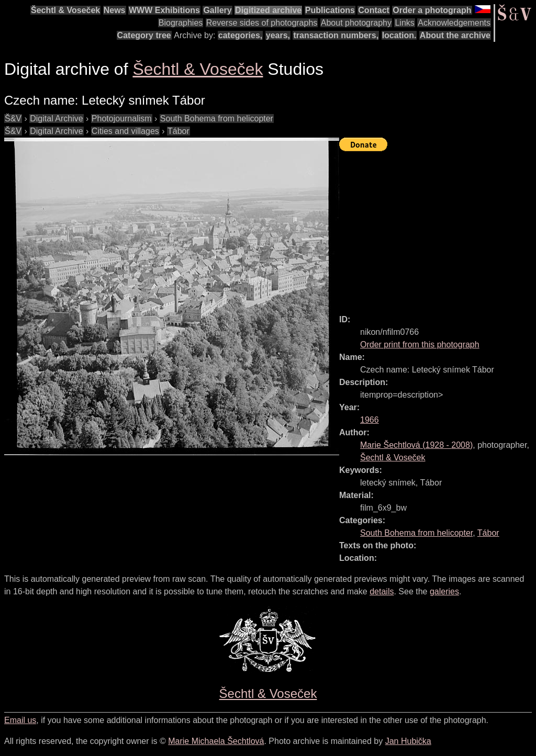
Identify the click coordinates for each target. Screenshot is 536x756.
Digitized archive (268, 10)
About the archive (455, 35)
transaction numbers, (336, 35)
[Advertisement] (438, 228)
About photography (356, 23)
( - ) (416, 445)
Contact (374, 10)
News (115, 10)
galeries (444, 591)
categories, (240, 35)
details (382, 591)
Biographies (181, 23)
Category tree (144, 35)
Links (404, 23)
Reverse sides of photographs (262, 23)
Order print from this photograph (420, 345)
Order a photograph (432, 10)
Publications (330, 10)
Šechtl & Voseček (65, 10)
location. (399, 35)
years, (278, 35)
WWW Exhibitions (164, 10)
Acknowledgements (454, 23)
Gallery (217, 10)
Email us (20, 720)
